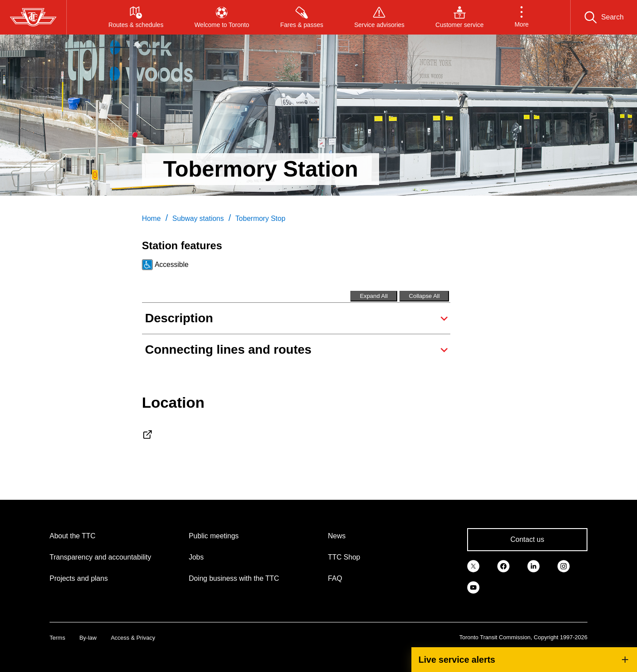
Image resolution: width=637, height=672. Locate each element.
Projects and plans (79, 578)
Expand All (374, 296)
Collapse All (424, 296)
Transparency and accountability (100, 557)
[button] (522, 17)
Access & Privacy (133, 638)
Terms (57, 638)
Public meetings (214, 536)
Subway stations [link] (198, 218)
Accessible (172, 265)
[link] (473, 565)
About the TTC (73, 536)
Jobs (196, 557)
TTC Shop (344, 557)
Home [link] (152, 218)
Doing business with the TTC (234, 578)
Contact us (527, 539)
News (337, 536)
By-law (88, 638)
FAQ (335, 578)
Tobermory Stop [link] (260, 218)
